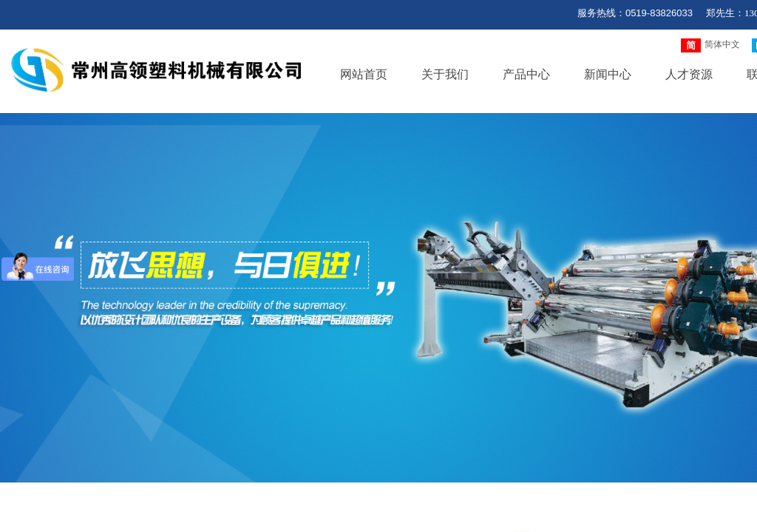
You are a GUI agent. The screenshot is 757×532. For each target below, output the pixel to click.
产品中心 (526, 74)
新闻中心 (608, 74)
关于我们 (445, 74)
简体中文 (710, 45)
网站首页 (364, 74)
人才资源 (689, 74)
